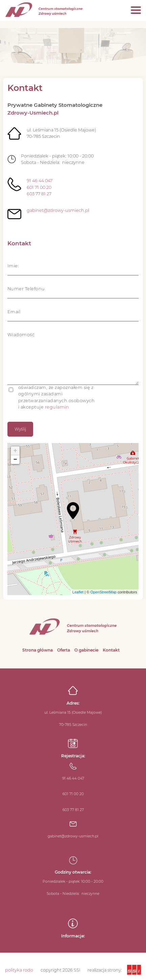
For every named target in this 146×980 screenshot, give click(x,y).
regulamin (57, 407)
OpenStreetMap (103, 592)
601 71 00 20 (39, 187)
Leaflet (78, 592)
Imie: (13, 266)
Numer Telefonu (26, 289)
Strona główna (38, 650)
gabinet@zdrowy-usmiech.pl (58, 210)
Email (14, 312)
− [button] (15, 460)
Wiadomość (21, 335)
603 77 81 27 (39, 194)
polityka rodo (19, 970)
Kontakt (111, 650)
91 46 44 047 (40, 181)
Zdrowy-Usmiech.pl (33, 113)
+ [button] (15, 451)
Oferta (64, 650)
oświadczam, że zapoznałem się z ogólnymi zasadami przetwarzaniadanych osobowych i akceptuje (57, 397)
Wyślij (20, 429)
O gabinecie (86, 650)
